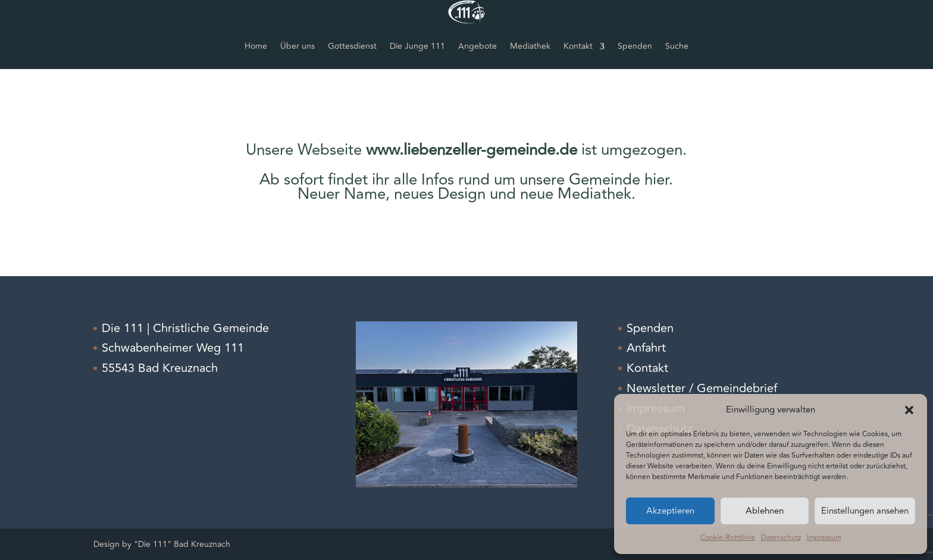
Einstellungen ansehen (865, 511)
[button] (909, 410)
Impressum (824, 538)
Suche (677, 46)
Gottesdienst (352, 46)
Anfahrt (646, 348)
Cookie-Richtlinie (728, 538)
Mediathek (530, 46)
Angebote (478, 46)
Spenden (635, 46)
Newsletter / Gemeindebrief (702, 388)
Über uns (298, 46)
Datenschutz (781, 538)
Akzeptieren (670, 511)
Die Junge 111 (417, 46)
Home (256, 46)
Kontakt (578, 46)
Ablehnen (765, 511)
